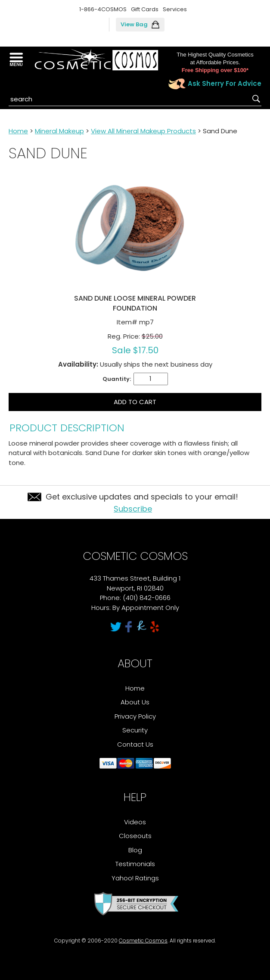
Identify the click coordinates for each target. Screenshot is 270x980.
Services (175, 9)
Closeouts (135, 836)
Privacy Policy (135, 716)
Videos (135, 822)
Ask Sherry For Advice (225, 83)
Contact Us (135, 744)
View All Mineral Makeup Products (143, 131)
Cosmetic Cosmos (143, 941)
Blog (135, 850)
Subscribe (133, 509)
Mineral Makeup (59, 131)
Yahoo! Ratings (135, 878)
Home (18, 131)
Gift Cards (145, 9)
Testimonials (135, 864)
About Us (135, 702)
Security (135, 730)
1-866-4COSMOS (103, 9)
